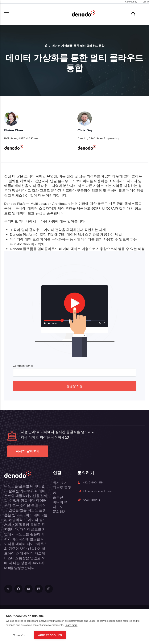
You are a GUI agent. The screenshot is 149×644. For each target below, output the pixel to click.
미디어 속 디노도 (60, 505)
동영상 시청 (75, 386)
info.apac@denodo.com (95, 491)
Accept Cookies (50, 635)
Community (131, 2)
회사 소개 (60, 483)
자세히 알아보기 (28, 451)
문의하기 (60, 512)
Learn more (71, 625)
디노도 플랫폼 (62, 490)
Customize (19, 635)
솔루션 (58, 497)
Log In (146, 2)
